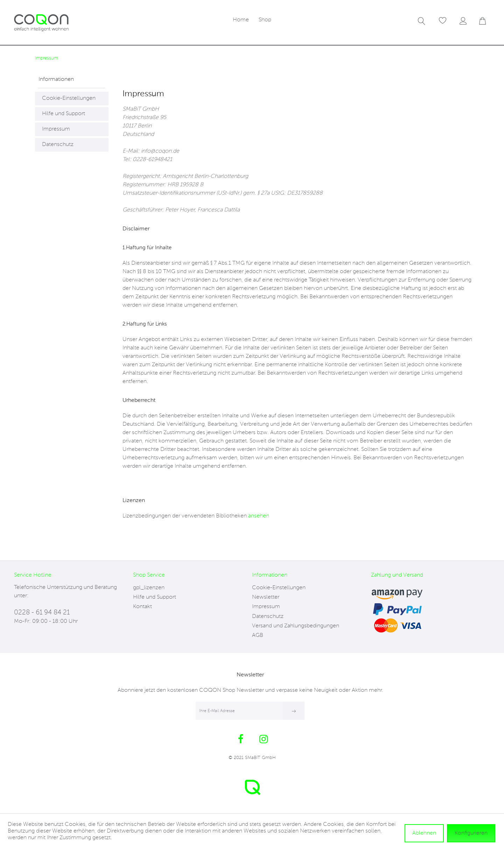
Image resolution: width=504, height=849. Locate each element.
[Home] (241, 20)
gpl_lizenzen (149, 588)
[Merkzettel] (443, 21)
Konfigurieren (471, 833)
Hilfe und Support (64, 114)
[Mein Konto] (465, 21)
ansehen (259, 516)
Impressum (56, 129)
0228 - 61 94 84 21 (42, 613)
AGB (258, 635)
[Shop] (265, 20)
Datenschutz (58, 145)
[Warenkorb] (486, 21)
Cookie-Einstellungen (69, 98)
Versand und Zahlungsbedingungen (296, 626)
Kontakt (142, 607)
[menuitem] (241, 20)
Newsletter (266, 597)
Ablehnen (424, 833)
